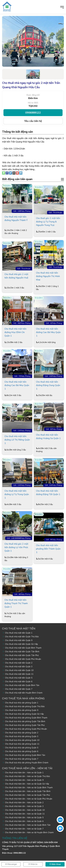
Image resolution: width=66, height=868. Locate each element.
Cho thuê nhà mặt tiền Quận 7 (19, 689)
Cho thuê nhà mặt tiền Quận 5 (19, 678)
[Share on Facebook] (7, 173)
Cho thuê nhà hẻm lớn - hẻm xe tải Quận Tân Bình (28, 791)
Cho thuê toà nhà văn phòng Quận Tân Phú (25, 725)
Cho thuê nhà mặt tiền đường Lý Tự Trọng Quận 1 (17, 494)
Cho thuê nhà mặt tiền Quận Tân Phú (22, 655)
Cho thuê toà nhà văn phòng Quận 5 (22, 748)
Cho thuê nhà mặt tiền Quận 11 (19, 674)
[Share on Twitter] (10, 173)
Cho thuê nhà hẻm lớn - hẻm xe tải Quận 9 (24, 780)
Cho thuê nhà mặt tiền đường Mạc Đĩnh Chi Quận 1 (15, 332)
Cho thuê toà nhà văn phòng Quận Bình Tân (25, 755)
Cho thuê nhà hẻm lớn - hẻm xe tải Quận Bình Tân (28, 825)
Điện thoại (55, 864)
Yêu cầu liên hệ (33, 121)
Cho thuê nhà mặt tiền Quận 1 (19, 633)
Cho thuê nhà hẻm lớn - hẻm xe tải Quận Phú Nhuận (29, 799)
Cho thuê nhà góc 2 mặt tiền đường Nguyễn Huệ (16, 276)
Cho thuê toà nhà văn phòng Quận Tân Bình (25, 721)
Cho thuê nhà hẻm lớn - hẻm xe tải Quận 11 (25, 814)
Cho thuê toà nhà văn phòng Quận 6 (22, 751)
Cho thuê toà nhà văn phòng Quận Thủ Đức (25, 706)
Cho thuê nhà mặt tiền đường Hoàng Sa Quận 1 (48, 437)
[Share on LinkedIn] (21, 173)
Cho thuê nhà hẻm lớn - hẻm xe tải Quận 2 (24, 803)
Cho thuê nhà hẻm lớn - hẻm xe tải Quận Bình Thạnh (29, 788)
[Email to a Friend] (14, 173)
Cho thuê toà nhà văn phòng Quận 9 (22, 710)
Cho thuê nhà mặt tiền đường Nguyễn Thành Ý (16, 219)
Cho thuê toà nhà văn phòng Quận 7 (22, 759)
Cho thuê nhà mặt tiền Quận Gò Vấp (21, 644)
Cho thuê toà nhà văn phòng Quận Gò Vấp (24, 714)
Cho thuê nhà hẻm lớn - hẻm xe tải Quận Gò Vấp (27, 784)
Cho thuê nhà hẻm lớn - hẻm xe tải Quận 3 (24, 806)
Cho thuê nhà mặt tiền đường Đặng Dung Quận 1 (48, 385)
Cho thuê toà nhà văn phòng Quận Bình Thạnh (26, 718)
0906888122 (33, 113)
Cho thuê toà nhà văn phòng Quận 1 (22, 703)
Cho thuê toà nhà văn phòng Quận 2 (22, 733)
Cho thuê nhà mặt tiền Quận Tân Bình (22, 652)
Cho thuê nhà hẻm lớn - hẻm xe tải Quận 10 (25, 810)
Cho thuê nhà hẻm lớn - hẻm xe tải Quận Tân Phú (27, 795)
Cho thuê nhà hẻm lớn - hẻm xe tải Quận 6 (24, 821)
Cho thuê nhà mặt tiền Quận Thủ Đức (22, 637)
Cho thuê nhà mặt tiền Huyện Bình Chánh (24, 693)
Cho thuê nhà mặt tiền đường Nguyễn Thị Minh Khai (48, 276)
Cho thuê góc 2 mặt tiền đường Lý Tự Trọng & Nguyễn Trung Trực (48, 222)
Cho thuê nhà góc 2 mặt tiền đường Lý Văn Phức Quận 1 (16, 547)
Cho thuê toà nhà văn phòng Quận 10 (22, 740)
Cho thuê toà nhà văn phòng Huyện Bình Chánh (27, 763)
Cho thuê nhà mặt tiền (19, 629)
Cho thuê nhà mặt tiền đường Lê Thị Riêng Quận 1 (17, 440)
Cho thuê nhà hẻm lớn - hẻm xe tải (27, 768)
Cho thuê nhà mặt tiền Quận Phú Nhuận (23, 659)
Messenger (11, 864)
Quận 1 (8, 186)
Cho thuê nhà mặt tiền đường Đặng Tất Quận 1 (48, 493)
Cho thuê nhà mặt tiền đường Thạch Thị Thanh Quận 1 (16, 603)
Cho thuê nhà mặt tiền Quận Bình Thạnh (23, 648)
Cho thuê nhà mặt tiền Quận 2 (19, 663)
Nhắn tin (33, 864)
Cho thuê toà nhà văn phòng (23, 698)
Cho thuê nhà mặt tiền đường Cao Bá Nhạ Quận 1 (48, 332)
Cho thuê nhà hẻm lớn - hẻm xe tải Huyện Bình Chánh (29, 832)
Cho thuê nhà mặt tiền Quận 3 (19, 667)
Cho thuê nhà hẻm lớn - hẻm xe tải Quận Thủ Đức (28, 776)
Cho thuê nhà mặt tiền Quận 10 (19, 670)
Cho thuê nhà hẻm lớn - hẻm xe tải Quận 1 (24, 773)
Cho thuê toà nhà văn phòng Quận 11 (22, 744)
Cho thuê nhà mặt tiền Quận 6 (19, 682)
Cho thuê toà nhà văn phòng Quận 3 (22, 736)
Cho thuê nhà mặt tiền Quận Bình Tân (22, 685)
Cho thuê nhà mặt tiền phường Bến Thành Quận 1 (48, 549)
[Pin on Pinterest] (17, 173)
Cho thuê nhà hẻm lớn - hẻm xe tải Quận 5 (24, 818)
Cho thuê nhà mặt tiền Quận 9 (19, 640)
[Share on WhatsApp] (4, 173)
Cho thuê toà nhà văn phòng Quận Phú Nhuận (26, 729)
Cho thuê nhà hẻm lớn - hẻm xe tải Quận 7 (24, 829)
